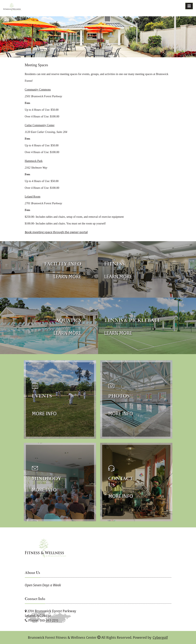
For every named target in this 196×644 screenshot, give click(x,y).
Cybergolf (160, 637)
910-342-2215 (49, 620)
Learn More (67, 277)
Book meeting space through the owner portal (56, 232)
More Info (44, 414)
